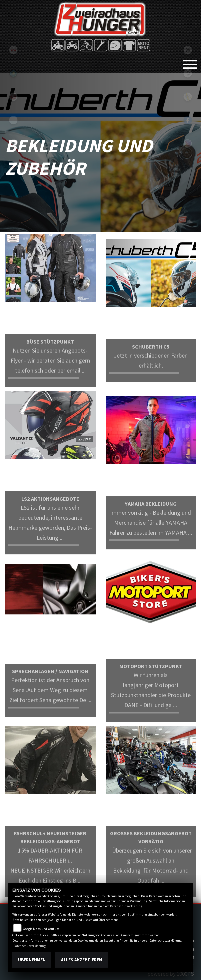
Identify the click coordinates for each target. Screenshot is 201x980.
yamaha (13, 97)
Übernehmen (32, 960)
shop (13, 143)
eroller (13, 120)
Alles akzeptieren (81, 960)
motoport (13, 167)
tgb (13, 50)
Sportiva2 (13, 73)
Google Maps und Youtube (41, 929)
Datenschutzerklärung (126, 906)
